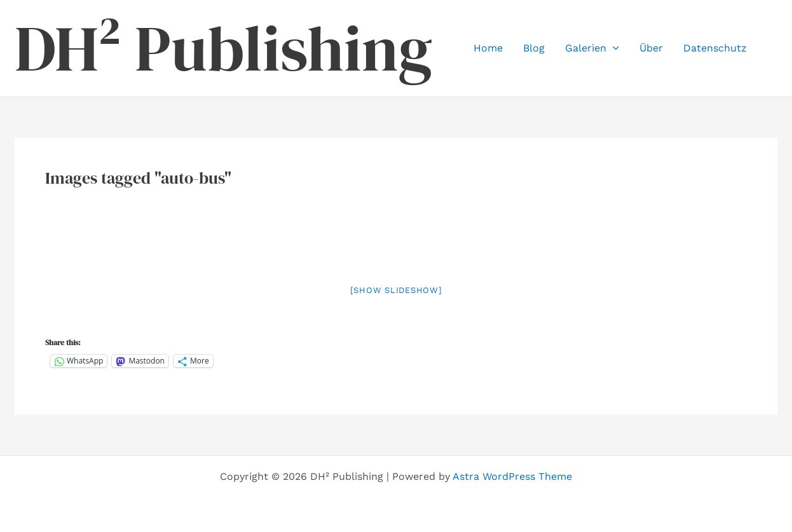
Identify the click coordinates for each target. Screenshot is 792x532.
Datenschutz (715, 48)
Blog (534, 48)
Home (488, 48)
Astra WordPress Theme (512, 476)
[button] (613, 48)
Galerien (592, 48)
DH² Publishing (223, 48)
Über (651, 48)
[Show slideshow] (396, 290)
